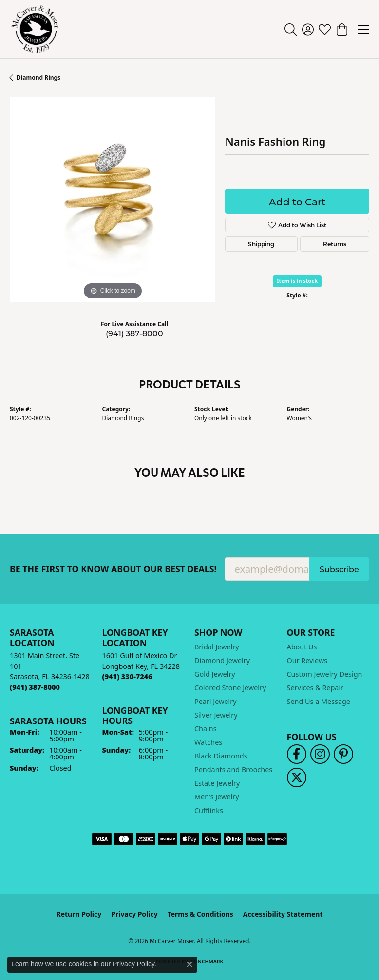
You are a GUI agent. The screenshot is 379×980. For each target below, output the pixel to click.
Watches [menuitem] (208, 742)
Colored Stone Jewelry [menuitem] (230, 688)
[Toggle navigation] (363, 29)
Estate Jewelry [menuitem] (217, 783)
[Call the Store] (35, 687)
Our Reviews (307, 660)
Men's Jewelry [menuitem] (217, 797)
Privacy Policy (134, 914)
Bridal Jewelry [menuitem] (217, 647)
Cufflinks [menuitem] (209, 810)
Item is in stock (297, 281)
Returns (335, 244)
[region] (113, 200)
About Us (302, 647)
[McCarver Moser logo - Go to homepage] (35, 29)
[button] (291, 29)
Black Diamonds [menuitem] (221, 756)
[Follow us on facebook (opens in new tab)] (297, 754)
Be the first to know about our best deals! (113, 569)
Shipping (261, 244)
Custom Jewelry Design (325, 674)
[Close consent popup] (189, 964)
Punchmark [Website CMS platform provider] (207, 962)
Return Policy (79, 914)
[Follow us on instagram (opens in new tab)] (320, 754)
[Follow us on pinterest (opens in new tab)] (343, 754)
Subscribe (339, 569)
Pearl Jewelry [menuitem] (215, 701)
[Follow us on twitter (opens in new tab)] (297, 777)
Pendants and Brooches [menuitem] (233, 769)
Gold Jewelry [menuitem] (215, 674)
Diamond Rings (38, 78)
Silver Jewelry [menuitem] (216, 715)
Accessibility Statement (283, 914)
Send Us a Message (319, 701)
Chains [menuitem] (206, 729)
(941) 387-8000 (134, 333)
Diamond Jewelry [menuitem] (222, 660)
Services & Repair (315, 688)
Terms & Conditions (200, 914)
